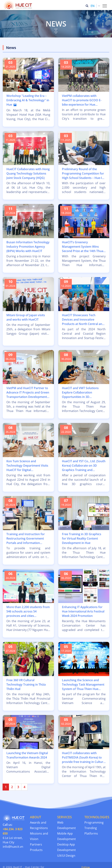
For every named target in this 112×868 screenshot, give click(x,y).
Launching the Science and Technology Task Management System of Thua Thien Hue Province (83, 685)
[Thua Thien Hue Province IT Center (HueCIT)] (18, 5)
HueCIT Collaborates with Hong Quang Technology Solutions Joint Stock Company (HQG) (28, 173)
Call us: (13, 829)
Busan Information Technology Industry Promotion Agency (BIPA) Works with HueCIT (28, 247)
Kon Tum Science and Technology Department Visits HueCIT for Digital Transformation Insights (27, 466)
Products (36, 850)
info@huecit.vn (13, 847)
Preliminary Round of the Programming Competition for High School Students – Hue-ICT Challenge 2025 (84, 174)
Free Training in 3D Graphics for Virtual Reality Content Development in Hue (82, 538)
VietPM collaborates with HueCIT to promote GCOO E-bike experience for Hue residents (82, 100)
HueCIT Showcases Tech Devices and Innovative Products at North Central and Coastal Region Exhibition (83, 320)
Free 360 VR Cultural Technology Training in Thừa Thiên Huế (26, 684)
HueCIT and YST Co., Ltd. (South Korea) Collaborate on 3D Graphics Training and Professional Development (84, 466)
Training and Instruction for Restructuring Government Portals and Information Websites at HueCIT (26, 539)
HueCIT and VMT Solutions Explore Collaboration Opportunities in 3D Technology (80, 393)
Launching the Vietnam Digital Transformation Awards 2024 (27, 755)
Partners (36, 844)
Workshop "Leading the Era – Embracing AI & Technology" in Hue (28, 100)
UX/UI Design (66, 856)
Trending (91, 828)
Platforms (91, 833)
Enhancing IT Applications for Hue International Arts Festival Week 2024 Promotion (83, 611)
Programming (94, 822)
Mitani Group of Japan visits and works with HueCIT (26, 317)
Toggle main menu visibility (105, 5)
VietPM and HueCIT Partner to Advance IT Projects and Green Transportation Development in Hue (28, 393)
